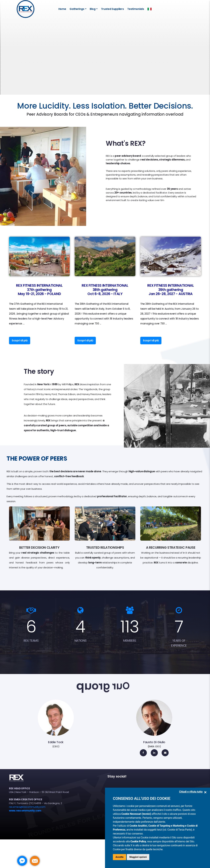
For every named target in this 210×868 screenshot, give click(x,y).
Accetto (120, 857)
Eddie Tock (56, 742)
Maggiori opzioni (138, 857)
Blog (93, 9)
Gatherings (77, 9)
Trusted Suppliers (112, 9)
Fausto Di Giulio (154, 742)
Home (62, 9)
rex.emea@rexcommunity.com (27, 807)
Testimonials (136, 9)
